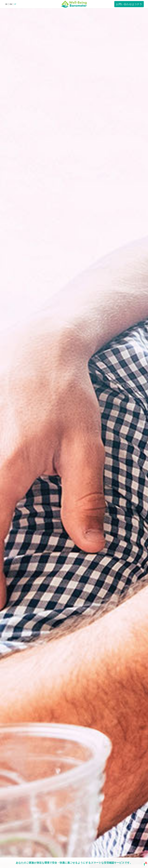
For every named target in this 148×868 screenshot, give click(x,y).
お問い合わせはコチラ (129, 4)
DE (6, 4)
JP (15, 4)
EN (11, 4)
